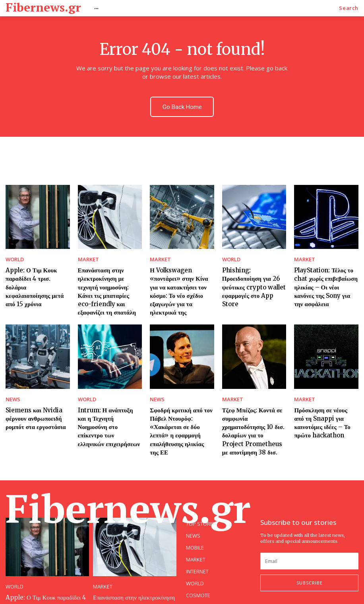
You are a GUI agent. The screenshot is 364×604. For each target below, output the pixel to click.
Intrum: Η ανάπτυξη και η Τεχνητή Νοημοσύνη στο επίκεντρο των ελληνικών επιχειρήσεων (108, 398)
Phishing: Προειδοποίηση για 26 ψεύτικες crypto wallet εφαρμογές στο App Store (253, 273)
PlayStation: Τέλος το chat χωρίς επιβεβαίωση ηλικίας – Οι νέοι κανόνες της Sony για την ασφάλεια (326, 273)
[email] (309, 524)
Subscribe (310, 546)
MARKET (87, 252)
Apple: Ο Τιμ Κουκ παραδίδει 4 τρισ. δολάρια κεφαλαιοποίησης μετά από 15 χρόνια (35, 273)
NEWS (12, 377)
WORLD (14, 252)
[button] (349, 8)
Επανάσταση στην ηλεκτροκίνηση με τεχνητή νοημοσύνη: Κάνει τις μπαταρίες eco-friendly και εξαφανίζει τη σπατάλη (107, 276)
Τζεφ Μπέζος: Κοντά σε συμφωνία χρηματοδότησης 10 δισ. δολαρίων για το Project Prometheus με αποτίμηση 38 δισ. (253, 401)
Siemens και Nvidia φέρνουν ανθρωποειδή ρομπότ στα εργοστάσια (32, 394)
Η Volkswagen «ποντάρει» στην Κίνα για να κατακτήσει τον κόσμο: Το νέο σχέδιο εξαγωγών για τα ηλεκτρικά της (181, 276)
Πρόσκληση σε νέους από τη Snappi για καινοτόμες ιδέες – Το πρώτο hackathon (325, 398)
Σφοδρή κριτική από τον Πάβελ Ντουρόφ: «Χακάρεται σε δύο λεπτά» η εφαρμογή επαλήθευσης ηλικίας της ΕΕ (180, 401)
